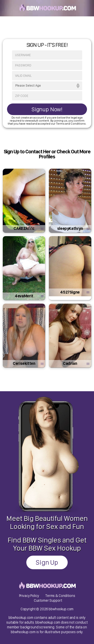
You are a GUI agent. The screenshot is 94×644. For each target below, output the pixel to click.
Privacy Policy (29, 596)
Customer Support (48, 600)
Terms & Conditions (60, 596)
